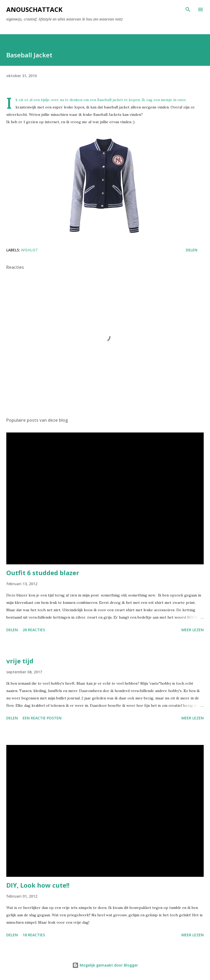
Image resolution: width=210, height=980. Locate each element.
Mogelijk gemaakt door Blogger (105, 965)
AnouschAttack (34, 9)
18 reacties (34, 935)
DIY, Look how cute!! (38, 885)
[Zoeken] (188, 9)
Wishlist (29, 250)
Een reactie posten (42, 718)
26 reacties (34, 630)
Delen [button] (192, 250)
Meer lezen (193, 630)
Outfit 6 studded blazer (43, 573)
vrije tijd (20, 661)
